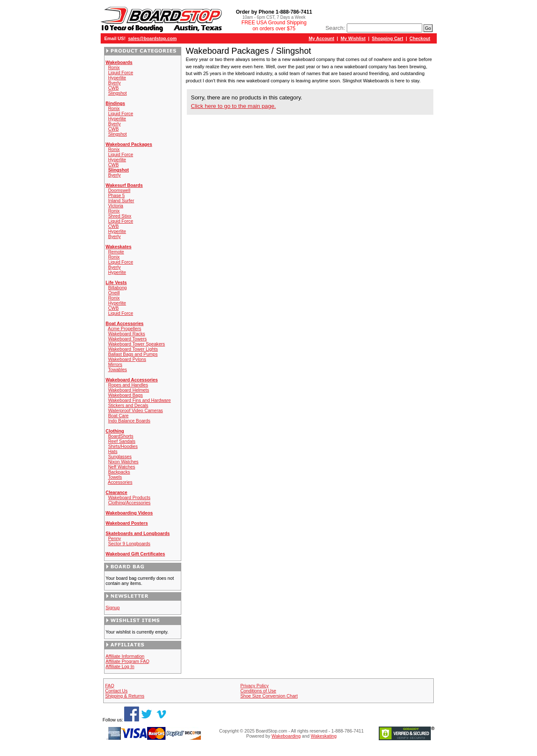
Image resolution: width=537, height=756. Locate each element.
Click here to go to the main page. (234, 106)
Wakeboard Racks (126, 334)
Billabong (117, 288)
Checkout (420, 38)
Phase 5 (116, 195)
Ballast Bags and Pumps (133, 354)
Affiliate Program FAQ (128, 661)
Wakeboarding (286, 736)
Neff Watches (121, 467)
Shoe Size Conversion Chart (269, 696)
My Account (322, 38)
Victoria (115, 206)
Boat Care (118, 416)
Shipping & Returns (125, 696)
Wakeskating (324, 736)
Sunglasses (120, 457)
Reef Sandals (122, 441)
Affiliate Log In (120, 666)
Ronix (114, 67)
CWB (113, 88)
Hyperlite (117, 78)
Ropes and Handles (128, 385)
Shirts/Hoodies (123, 446)
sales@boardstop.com (152, 38)
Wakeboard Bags (125, 395)
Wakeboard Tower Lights (133, 349)
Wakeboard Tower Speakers (136, 344)
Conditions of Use (258, 691)
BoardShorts (120, 436)
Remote (116, 252)
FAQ (109, 686)
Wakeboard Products (129, 497)
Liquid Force (120, 73)
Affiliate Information (125, 656)
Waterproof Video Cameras (135, 410)
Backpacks (119, 472)
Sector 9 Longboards (129, 544)
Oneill (114, 293)
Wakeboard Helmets (128, 390)
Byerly (114, 83)
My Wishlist (353, 38)
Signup (113, 608)
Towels (115, 477)
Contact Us (116, 691)
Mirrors (115, 364)
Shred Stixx (120, 216)
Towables (117, 369)
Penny (114, 538)
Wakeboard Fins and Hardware (139, 400)
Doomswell (119, 190)
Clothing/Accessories (129, 503)
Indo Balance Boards (129, 421)
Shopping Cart (388, 38)
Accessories (120, 482)
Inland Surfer (121, 201)
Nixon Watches (123, 462)
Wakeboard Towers (127, 339)
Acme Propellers (125, 329)
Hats (113, 451)
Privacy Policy (254, 686)
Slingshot (117, 93)
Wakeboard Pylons (127, 359)
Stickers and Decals (128, 405)
